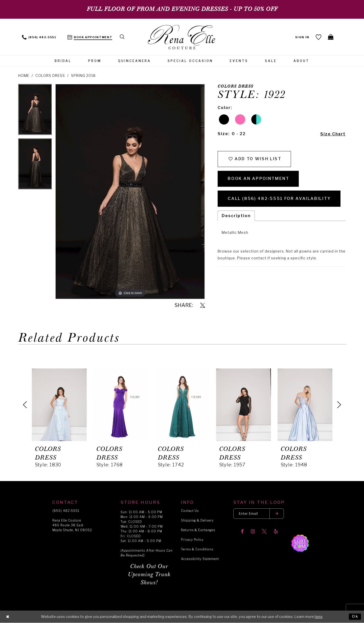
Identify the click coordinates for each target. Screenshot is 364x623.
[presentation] (59, 405)
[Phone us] (39, 37)
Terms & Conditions (197, 549)
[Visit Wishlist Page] (319, 37)
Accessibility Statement (200, 559)
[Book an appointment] (90, 37)
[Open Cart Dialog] (331, 37)
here (319, 617)
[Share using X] (203, 306)
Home (24, 76)
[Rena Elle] (182, 38)
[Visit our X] (264, 532)
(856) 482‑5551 (66, 511)
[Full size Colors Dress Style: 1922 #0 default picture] (130, 192)
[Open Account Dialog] (302, 37)
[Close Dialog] (8, 617)
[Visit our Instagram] (253, 532)
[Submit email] (277, 514)
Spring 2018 (83, 76)
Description (236, 216)
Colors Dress (50, 76)
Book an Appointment (259, 179)
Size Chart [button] (333, 134)
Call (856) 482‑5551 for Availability (279, 199)
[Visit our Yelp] (276, 532)
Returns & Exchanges (198, 530)
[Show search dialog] (122, 37)
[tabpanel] (35, 111)
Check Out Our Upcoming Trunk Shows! (149, 575)
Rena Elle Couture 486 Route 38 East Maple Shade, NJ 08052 (72, 525)
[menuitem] (39, 37)
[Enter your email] (259, 514)
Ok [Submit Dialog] (355, 616)
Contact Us (190, 511)
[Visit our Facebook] (242, 532)
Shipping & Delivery (197, 520)
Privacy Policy (192, 540)
